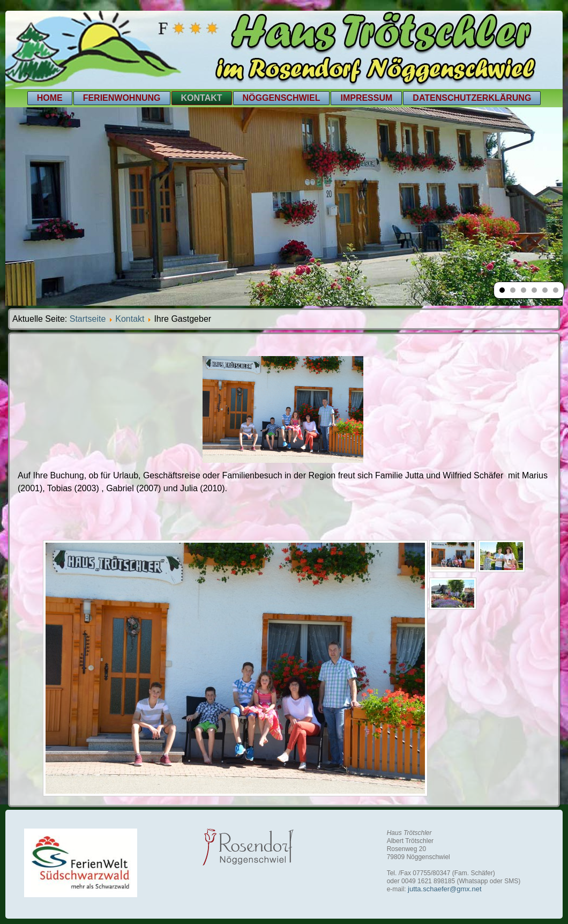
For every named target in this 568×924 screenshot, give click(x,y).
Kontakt (202, 98)
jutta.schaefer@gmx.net (444, 889)
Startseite (88, 319)
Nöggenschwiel (282, 98)
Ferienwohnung (122, 98)
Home (50, 98)
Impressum (366, 98)
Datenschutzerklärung (472, 98)
